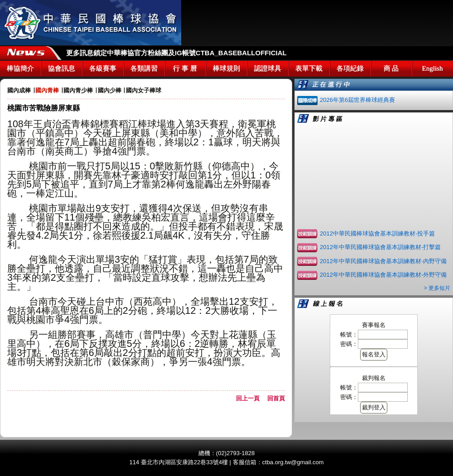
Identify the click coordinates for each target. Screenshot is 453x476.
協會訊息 (62, 68)
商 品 (391, 68)
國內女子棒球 (144, 90)
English (433, 68)
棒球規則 (226, 68)
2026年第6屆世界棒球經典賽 (357, 100)
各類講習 (144, 68)
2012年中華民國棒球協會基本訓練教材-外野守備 (383, 275)
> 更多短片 (437, 288)
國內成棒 (19, 90)
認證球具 (268, 68)
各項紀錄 (350, 68)
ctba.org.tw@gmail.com (293, 462)
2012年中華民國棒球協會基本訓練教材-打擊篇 (380, 247)
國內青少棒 (78, 90)
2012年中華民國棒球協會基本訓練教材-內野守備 (383, 261)
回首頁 (276, 398)
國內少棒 (110, 90)
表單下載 (309, 68)
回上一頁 (251, 398)
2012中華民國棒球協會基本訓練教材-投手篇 (377, 233)
